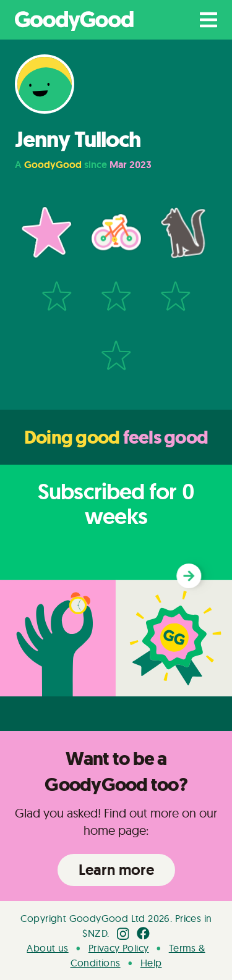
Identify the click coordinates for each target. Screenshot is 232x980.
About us (47, 948)
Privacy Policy (119, 948)
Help (151, 963)
